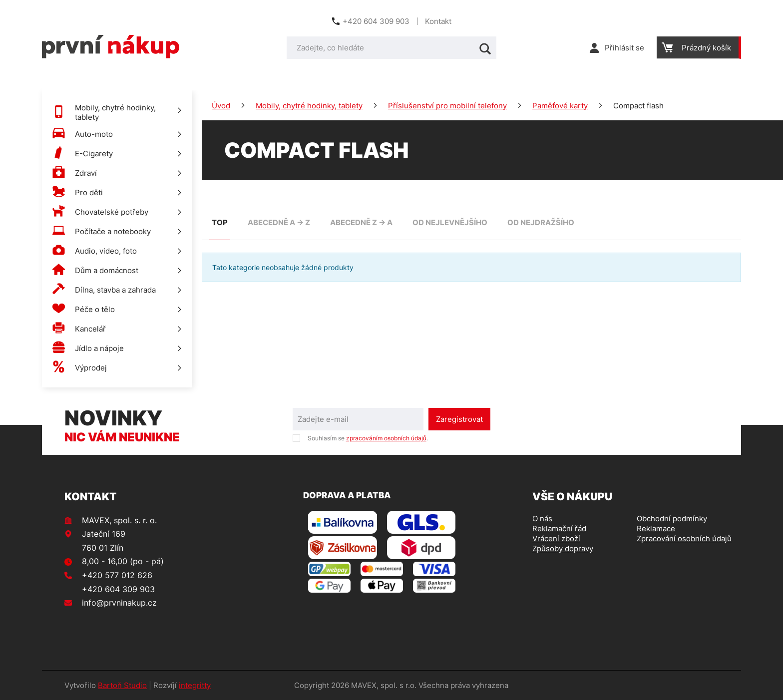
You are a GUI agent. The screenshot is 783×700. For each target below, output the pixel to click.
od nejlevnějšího (450, 222)
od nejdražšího (541, 222)
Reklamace (656, 528)
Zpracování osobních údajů (684, 538)
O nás (542, 519)
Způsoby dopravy (563, 548)
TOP (220, 222)
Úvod (221, 106)
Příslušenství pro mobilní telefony (447, 106)
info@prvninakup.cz (119, 603)
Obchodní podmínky (672, 519)
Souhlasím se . (368, 438)
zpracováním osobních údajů (386, 438)
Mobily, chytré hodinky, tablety (309, 106)
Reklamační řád (559, 528)
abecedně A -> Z (279, 222)
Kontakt (438, 21)
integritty (195, 685)
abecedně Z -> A (361, 222)
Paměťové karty (560, 106)
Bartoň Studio (122, 685)
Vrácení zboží (556, 538)
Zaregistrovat (459, 419)
